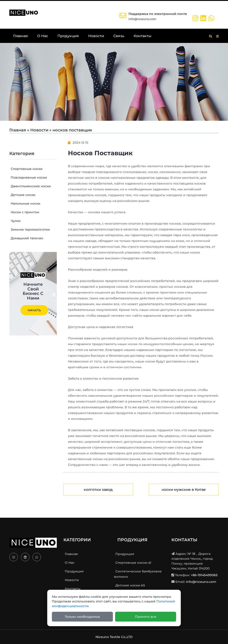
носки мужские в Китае (184, 490)
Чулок (15, 221)
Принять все (146, 617)
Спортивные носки (26, 169)
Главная (20, 36)
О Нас (43, 36)
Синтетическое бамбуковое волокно (138, 574)
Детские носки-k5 (129, 585)
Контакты (142, 36)
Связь (119, 36)
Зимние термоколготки (30, 229)
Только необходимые (82, 617)
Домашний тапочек (26, 238)
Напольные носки (25, 203)
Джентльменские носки (30, 186)
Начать (34, 310)
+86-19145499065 (204, 575)
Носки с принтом (24, 212)
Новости (96, 36)
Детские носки (22, 195)
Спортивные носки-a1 (133, 563)
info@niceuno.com (142, 19)
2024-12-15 (78, 143)
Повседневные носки (28, 177)
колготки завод (98, 490)
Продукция (68, 36)
